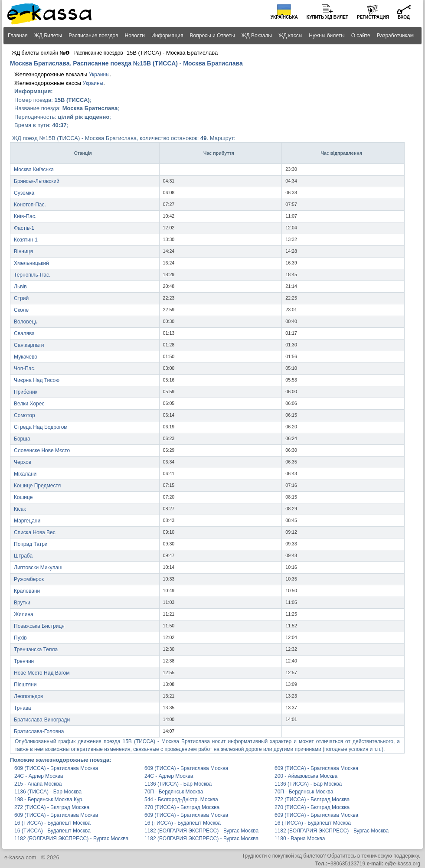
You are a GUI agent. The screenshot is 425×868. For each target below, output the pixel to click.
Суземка (24, 193)
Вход (404, 17)
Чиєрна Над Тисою (37, 380)
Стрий (21, 298)
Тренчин (24, 661)
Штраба (23, 556)
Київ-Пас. (25, 216)
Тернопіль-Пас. (32, 275)
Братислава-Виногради (42, 720)
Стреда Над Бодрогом (41, 427)
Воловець (26, 322)
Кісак (20, 509)
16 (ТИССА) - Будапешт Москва (52, 823)
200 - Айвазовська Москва (306, 776)
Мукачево (26, 357)
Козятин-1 (26, 240)
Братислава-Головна (39, 731)
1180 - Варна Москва (300, 839)
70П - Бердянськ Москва (174, 792)
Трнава (23, 708)
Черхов (23, 462)
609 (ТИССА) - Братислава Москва (56, 768)
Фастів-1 (24, 228)
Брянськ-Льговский (37, 181)
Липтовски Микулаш (38, 568)
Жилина (24, 614)
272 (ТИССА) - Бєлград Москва (312, 799)
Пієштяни (25, 685)
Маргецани (27, 521)
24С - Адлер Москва (39, 776)
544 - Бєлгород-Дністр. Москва (181, 799)
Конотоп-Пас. (30, 205)
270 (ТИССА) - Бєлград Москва (182, 807)
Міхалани (25, 474)
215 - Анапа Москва (38, 784)
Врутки (22, 603)
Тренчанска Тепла (36, 649)
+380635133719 (346, 864)
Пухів (20, 638)
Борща (22, 439)
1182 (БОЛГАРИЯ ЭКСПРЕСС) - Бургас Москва (201, 831)
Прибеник (26, 392)
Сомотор (25, 415)
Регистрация (373, 17)
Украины (99, 75)
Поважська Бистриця (39, 626)
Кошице (23, 497)
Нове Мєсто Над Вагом (42, 673)
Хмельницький (31, 263)
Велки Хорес (29, 404)
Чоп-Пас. (25, 369)
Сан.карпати (29, 345)
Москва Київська (34, 170)
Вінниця (23, 251)
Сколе (21, 310)
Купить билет (327, 17)
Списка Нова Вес (35, 532)
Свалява (24, 333)
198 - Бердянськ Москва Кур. (49, 799)
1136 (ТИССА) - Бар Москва (178, 784)
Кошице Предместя (37, 486)
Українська (284, 17)
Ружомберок (29, 579)
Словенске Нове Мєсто (42, 450)
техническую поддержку (390, 856)
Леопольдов (28, 696)
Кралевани (27, 591)
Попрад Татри (31, 544)
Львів (20, 287)
